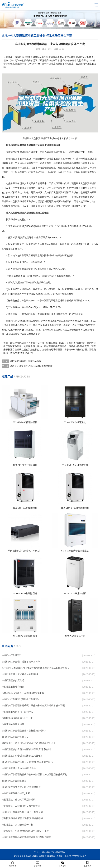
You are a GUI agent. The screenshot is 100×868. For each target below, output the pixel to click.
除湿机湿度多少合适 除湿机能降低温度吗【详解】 (27, 749)
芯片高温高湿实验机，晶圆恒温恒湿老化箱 (23, 693)
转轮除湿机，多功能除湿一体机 (17, 825)
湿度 (44, 145)
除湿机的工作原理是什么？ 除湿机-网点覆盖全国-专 (27, 762)
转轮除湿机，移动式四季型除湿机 (19, 800)
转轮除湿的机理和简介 (13, 687)
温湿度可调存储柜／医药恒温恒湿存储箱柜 (31, 366)
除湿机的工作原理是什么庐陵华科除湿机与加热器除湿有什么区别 (34, 774)
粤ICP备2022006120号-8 (75, 856)
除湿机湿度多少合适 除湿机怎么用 (19, 768)
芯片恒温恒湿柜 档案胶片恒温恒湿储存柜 (22, 818)
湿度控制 (42, 201)
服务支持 (63, 864)
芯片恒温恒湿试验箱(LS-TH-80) (17, 718)
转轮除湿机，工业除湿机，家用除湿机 (21, 806)
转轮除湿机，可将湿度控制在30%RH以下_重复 (25, 831)
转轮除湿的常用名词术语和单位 (17, 712)
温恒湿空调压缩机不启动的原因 (26, 361)
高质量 (43, 269)
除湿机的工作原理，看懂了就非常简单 (21, 662)
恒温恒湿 (11, 145)
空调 (33, 244)
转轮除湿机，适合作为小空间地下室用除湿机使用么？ (29, 743)
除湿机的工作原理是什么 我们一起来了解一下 (24, 812)
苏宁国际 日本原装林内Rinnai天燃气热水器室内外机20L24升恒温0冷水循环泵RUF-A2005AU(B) (36, 668)
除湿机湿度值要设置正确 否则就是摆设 (21, 787)
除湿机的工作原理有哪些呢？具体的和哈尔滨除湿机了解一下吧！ (34, 705)
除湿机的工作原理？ (12, 655)
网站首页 (12, 864)
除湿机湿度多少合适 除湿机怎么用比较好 (22, 756)
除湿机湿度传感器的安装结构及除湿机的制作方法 (26, 837)
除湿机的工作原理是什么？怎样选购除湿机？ (24, 731)
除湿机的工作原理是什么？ (15, 737)
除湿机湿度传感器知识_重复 (16, 793)
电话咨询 (88, 864)
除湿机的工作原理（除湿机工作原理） (21, 699)
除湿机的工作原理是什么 (14, 781)
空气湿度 (76, 314)
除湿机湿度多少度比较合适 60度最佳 (20, 674)
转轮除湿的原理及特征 (13, 724)
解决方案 (37, 864)
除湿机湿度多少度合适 (13, 680)
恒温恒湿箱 (91, 183)
